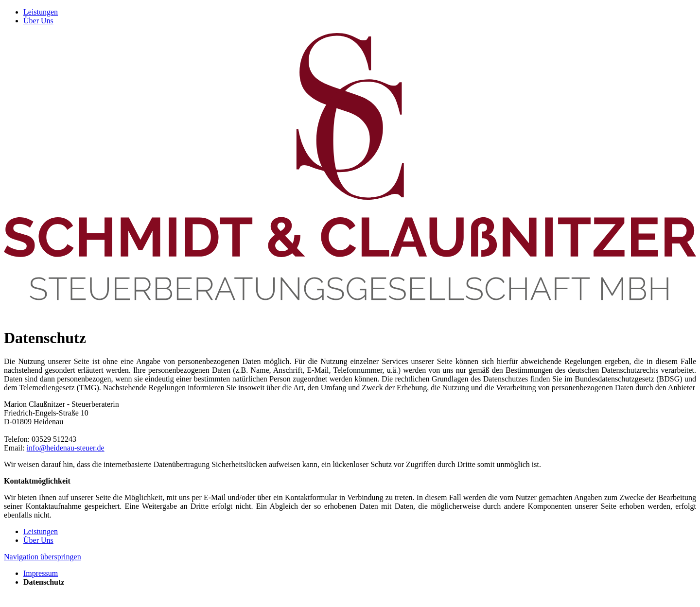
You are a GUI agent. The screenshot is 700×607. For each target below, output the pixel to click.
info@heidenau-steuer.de (66, 448)
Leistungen (41, 12)
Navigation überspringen (43, 557)
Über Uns (38, 21)
